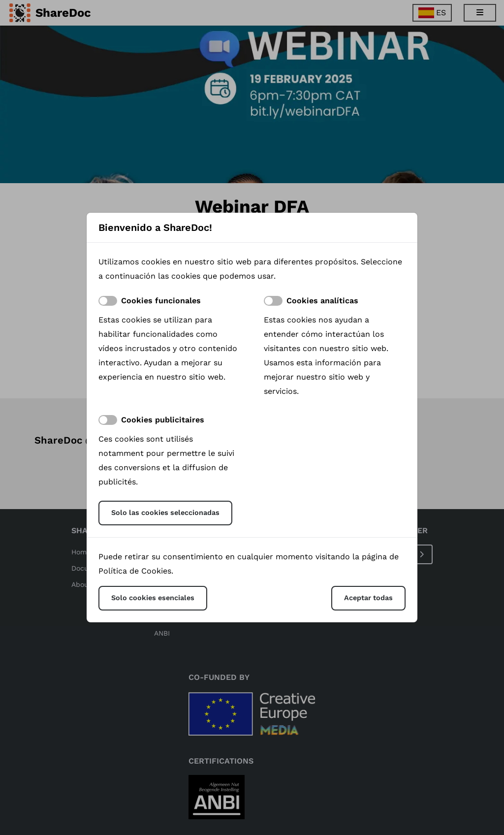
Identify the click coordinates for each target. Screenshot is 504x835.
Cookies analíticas (322, 301)
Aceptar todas (368, 598)
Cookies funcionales (161, 301)
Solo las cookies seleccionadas (165, 513)
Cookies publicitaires (163, 420)
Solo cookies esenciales (153, 598)
